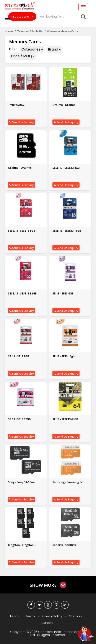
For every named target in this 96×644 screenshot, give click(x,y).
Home (9, 31)
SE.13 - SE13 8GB (19, 356)
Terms (30, 616)
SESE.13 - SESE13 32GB (22, 293)
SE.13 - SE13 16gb (63, 356)
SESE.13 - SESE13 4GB (66, 168)
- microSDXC (16, 105)
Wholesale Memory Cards (63, 31)
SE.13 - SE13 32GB (19, 419)
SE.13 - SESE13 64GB (65, 419)
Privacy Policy (52, 616)
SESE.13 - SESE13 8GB (22, 230)
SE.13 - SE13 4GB (63, 293)
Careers (47, 623)
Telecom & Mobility (30, 31)
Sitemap (75, 616)
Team (14, 616)
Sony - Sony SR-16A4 (21, 482)
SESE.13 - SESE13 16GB (67, 230)
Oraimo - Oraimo (64, 105)
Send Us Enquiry (22, 122)
